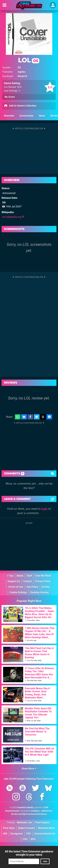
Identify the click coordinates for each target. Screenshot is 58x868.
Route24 (22, 76)
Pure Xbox (9, 828)
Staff (29, 576)
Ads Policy (32, 587)
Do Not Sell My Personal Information (29, 814)
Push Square (43, 823)
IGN (5, 834)
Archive (46, 587)
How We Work (43, 576)
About (20, 576)
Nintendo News (47, 828)
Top (10, 576)
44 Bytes (35, 811)
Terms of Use (16, 587)
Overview (9, 116)
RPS (33, 839)
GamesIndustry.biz (45, 834)
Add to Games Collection (20, 106)
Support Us (14, 581)
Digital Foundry (26, 828)
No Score (10, 97)
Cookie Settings (18, 592)
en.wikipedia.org (13, 217)
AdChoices (46, 811)
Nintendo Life (25, 823)
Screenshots (27, 116)
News (42, 116)
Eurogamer (17, 834)
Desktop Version (40, 592)
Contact (28, 581)
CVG (25, 839)
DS (19, 68)
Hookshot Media (26, 808)
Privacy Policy (43, 581)
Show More (29, 769)
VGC (29, 834)
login (44, 509)
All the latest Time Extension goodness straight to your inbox (29, 853)
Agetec (22, 72)
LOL (29, 60)
